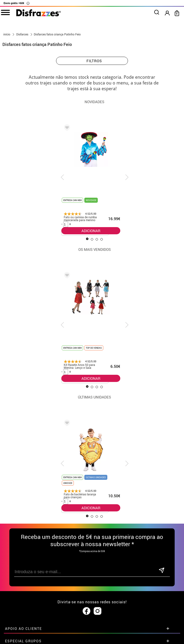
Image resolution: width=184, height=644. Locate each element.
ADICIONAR (91, 231)
